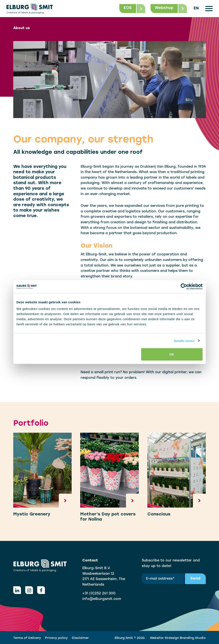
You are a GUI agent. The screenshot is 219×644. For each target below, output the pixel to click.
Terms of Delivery (27, 638)
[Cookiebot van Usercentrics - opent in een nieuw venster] (184, 286)
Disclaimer (80, 638)
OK (172, 354)
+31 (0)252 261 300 (99, 594)
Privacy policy (56, 638)
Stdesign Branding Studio (185, 638)
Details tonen (184, 341)
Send (195, 579)
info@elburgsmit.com (102, 599)
